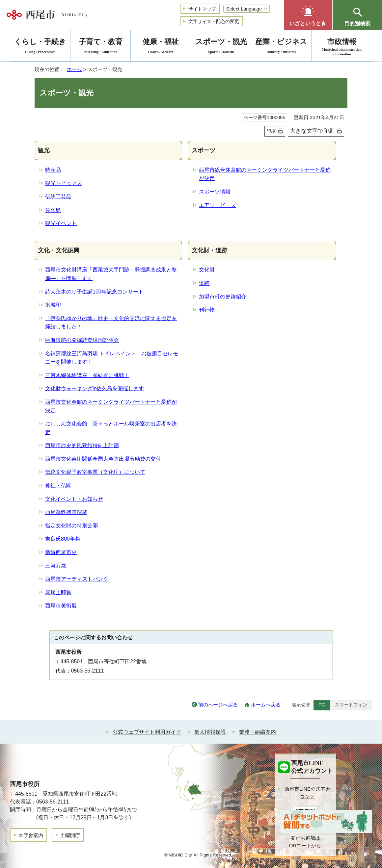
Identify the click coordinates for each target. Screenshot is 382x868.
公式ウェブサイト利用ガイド (147, 732)
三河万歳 (56, 566)
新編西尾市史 (61, 552)
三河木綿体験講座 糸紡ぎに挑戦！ (87, 375)
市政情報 (342, 47)
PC (322, 705)
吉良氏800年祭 (63, 539)
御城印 (53, 305)
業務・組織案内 (258, 732)
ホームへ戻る (266, 705)
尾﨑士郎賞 (58, 592)
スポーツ (204, 150)
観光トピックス (64, 183)
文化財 (207, 270)
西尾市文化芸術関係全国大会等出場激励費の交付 (103, 459)
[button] (308, 15)
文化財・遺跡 (209, 250)
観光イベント (61, 223)
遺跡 (204, 283)
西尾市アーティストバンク (77, 579)
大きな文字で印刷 (312, 131)
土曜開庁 (70, 835)
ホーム (74, 69)
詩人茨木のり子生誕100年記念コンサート (94, 292)
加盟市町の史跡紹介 (223, 297)
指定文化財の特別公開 (71, 526)
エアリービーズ (217, 205)
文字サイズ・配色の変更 (214, 21)
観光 (44, 150)
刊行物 (207, 310)
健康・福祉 (161, 47)
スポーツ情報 (215, 192)
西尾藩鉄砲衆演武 (66, 512)
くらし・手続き (40, 47)
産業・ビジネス (281, 47)
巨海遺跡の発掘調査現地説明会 (82, 340)
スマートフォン (351, 705)
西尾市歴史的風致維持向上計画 (82, 445)
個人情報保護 (210, 732)
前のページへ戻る (218, 705)
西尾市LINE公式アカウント (307, 793)
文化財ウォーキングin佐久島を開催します (95, 388)
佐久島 (53, 210)
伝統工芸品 (58, 197)
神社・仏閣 (58, 485)
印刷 (271, 131)
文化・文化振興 (59, 250)
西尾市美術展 (61, 606)
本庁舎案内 (31, 835)
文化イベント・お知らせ (74, 499)
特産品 (53, 170)
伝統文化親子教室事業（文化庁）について (95, 472)
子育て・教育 (100, 47)
